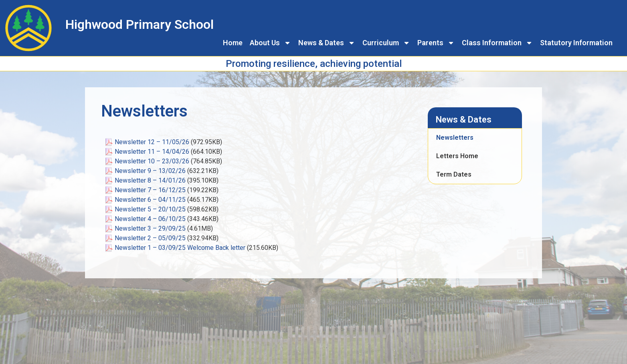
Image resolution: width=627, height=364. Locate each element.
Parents (436, 43)
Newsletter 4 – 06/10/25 (150, 219)
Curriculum (386, 43)
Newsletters (455, 138)
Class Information (497, 43)
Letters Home (457, 156)
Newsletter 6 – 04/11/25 (150, 200)
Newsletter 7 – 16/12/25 (150, 190)
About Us (270, 43)
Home (233, 43)
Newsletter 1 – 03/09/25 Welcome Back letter (180, 248)
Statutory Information (576, 43)
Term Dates (454, 174)
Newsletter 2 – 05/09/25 (150, 238)
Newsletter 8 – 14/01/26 (150, 180)
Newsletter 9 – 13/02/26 (150, 171)
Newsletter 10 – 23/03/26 (152, 161)
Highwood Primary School (140, 24)
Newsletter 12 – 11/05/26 (152, 142)
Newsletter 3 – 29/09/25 (150, 228)
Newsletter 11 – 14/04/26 (152, 152)
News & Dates (327, 43)
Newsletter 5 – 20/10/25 (150, 209)
